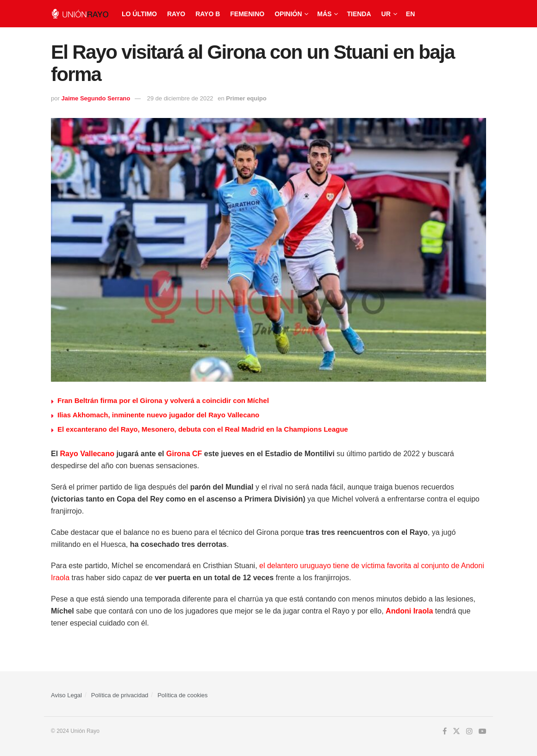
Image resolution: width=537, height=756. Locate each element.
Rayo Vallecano (87, 454)
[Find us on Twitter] (456, 731)
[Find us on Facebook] (445, 731)
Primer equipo (246, 98)
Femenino (247, 14)
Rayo (176, 14)
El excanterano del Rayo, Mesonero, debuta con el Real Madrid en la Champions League (203, 429)
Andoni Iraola (409, 611)
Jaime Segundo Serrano (96, 98)
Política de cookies (182, 695)
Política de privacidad (120, 695)
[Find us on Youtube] (482, 731)
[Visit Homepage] (80, 14)
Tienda (359, 14)
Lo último (139, 14)
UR (386, 14)
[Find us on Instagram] (469, 731)
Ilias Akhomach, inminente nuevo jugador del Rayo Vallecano (158, 415)
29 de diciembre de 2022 (180, 98)
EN (410, 14)
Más (324, 14)
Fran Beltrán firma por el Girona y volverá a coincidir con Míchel (163, 400)
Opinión (288, 14)
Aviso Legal (66, 695)
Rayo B (208, 14)
